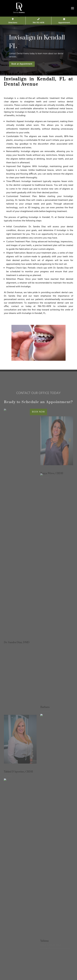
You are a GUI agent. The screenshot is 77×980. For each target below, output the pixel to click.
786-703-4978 (38, 21)
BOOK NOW (38, 412)
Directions (13, 21)
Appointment (64, 21)
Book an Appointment (22, 64)
